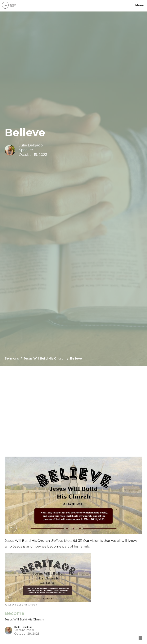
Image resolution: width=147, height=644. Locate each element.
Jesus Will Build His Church (45, 358)
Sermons (12, 358)
